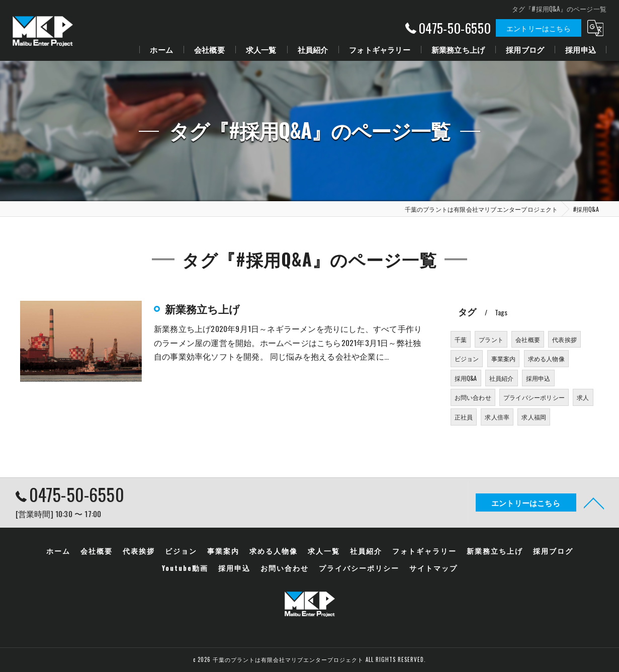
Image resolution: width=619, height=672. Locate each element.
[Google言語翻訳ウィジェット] (595, 28)
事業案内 (504, 358)
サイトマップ (433, 568)
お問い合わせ (473, 397)
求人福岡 (534, 417)
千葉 (461, 339)
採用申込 (538, 378)
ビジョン (467, 358)
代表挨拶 (564, 339)
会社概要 (528, 339)
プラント (491, 339)
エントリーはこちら (539, 28)
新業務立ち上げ (202, 309)
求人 (583, 397)
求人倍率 (497, 417)
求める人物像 (546, 358)
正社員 (464, 417)
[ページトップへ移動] (594, 502)
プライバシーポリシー (534, 397)
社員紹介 (502, 378)
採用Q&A (466, 378)
